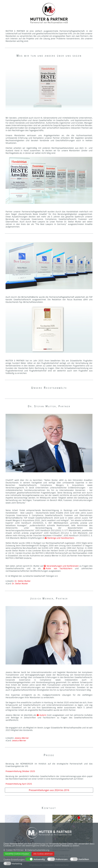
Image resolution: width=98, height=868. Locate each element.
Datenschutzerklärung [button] (38, 850)
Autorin (42, 715)
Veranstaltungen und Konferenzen (61, 566)
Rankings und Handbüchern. (60, 538)
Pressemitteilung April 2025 (19, 784)
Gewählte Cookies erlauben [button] (17, 854)
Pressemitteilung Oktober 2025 (20, 771)
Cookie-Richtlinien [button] (15, 850)
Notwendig (39, 859)
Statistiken (84, 859)
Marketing (17, 864)
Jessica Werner (22, 738)
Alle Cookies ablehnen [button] (43, 854)
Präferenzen (62, 859)
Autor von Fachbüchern (59, 568)
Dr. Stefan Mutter (23, 581)
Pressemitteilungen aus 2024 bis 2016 (49, 790)
